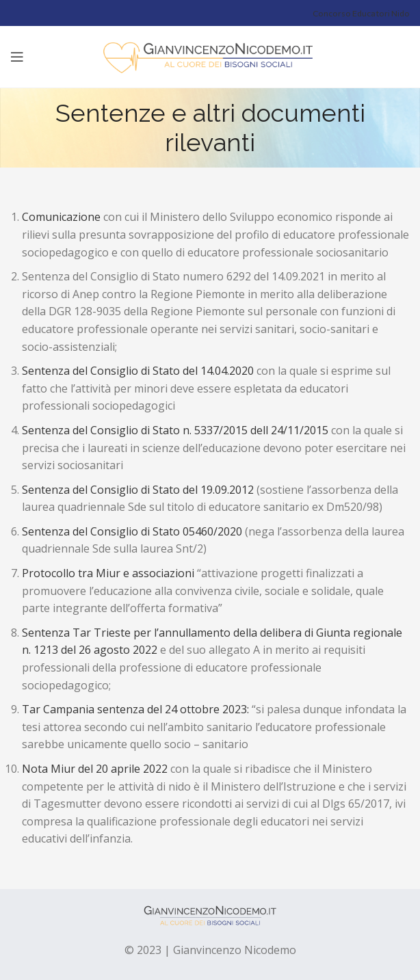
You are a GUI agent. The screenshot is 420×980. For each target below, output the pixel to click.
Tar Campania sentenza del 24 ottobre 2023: (137, 709)
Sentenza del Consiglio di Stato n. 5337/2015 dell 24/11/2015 (175, 430)
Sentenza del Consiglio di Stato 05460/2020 (132, 531)
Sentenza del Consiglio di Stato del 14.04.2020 (139, 371)
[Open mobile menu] (17, 57)
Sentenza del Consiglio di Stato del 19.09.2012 (138, 490)
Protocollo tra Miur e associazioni (109, 573)
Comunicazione (63, 217)
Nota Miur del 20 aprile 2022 (96, 769)
